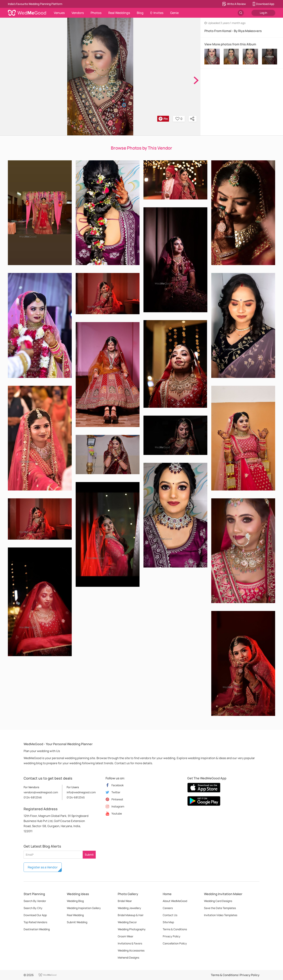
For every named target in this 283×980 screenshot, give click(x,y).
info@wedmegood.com (81, 792)
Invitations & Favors (130, 943)
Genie (174, 13)
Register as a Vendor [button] (43, 867)
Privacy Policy (172, 936)
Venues (59, 13)
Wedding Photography (132, 929)
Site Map (168, 922)
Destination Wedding (37, 929)
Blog (140, 13)
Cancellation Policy (175, 943)
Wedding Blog (75, 901)
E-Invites (157, 13)
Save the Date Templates (220, 908)
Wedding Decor (127, 922)
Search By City (33, 908)
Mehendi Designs (128, 957)
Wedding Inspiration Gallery (84, 908)
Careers (168, 908)
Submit (89, 855)
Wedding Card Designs (218, 901)
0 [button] (179, 119)
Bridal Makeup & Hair (131, 915)
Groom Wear (125, 936)
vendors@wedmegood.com (41, 792)
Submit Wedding (77, 922)
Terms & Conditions (175, 929)
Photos (96, 13)
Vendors (78, 13)
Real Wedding (75, 915)
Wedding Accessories (131, 950)
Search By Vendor (35, 901)
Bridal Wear (125, 901)
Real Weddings (119, 13)
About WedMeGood (175, 901)
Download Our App (35, 915)
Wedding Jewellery (129, 908)
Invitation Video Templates (221, 915)
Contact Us (170, 915)
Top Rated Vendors (35, 922)
